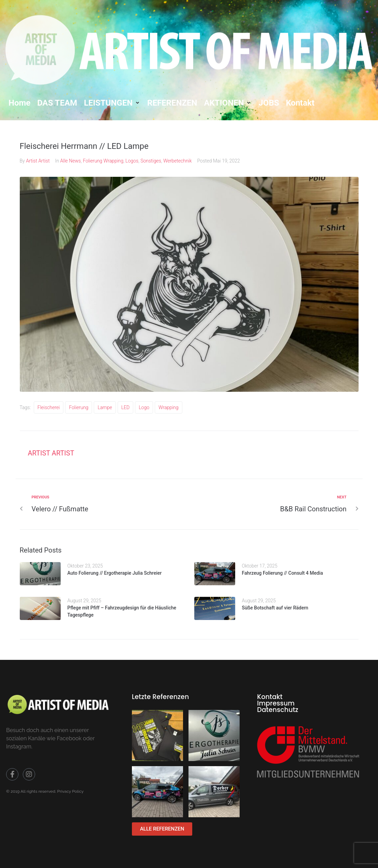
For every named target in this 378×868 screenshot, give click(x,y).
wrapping (168, 407)
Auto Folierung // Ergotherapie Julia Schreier (115, 573)
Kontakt (270, 697)
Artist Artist (38, 161)
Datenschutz (278, 710)
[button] (112, 103)
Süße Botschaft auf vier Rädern (275, 608)
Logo (144, 407)
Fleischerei (49, 407)
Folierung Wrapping (103, 161)
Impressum (276, 703)
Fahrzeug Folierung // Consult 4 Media (283, 573)
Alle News (71, 161)
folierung (79, 407)
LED (126, 407)
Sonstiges (151, 161)
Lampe (105, 407)
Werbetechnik (178, 161)
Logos (132, 161)
